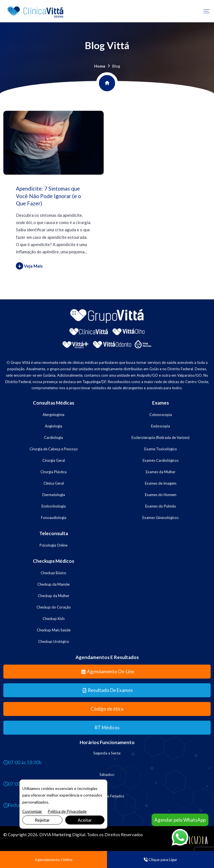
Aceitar (85, 820)
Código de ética (107, 709)
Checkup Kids (54, 619)
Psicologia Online (53, 545)
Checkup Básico (53, 573)
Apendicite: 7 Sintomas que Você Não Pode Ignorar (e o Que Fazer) (48, 196)
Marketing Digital (69, 835)
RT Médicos (107, 728)
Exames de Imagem (161, 483)
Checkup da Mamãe (53, 584)
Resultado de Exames (108, 690)
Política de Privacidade (67, 811)
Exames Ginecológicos (160, 518)
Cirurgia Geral (54, 460)
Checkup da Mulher (54, 596)
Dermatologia (54, 495)
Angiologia (53, 426)
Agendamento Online (54, 859)
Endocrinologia (54, 506)
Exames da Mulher (161, 472)
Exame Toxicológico (161, 449)
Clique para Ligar (160, 859)
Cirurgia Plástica (53, 472)
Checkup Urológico (54, 641)
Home (100, 66)
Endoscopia (160, 426)
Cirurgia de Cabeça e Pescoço (54, 449)
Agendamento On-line (108, 671)
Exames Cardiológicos (161, 460)
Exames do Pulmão (161, 506)
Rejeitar (42, 820)
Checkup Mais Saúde (54, 630)
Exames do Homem (161, 495)
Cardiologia (53, 437)
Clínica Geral (54, 483)
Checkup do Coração (54, 607)
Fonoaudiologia (54, 518)
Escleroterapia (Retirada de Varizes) (160, 437)
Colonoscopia (161, 415)
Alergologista (53, 415)
